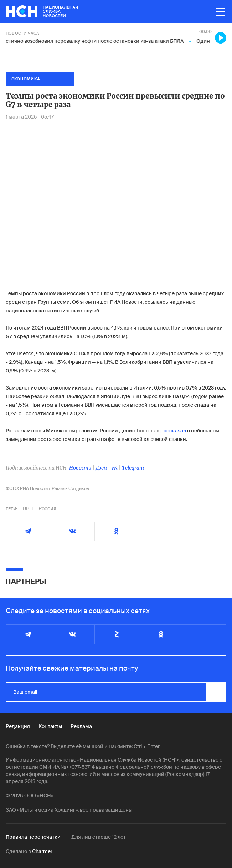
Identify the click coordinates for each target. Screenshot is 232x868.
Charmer (42, 851)
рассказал (173, 431)
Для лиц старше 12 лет (99, 837)
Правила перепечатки (33, 837)
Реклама (81, 726)
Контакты (50, 726)
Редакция (18, 726)
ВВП (28, 508)
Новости (80, 468)
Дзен (101, 468)
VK (114, 468)
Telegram (133, 468)
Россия (47, 508)
